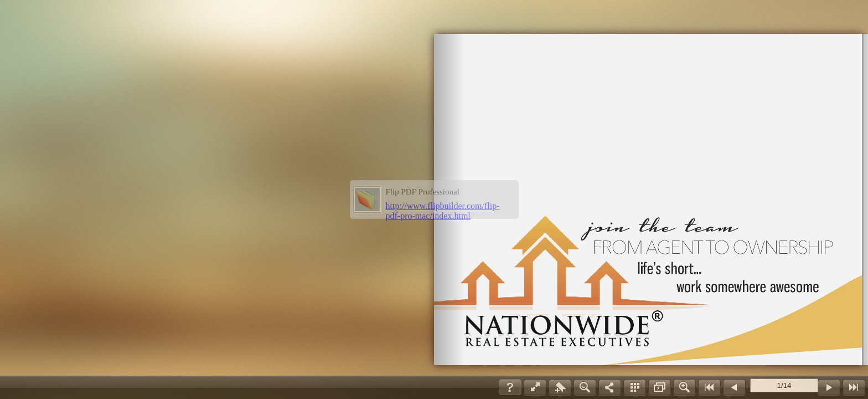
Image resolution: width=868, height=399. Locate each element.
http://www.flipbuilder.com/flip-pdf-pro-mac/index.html (443, 211)
